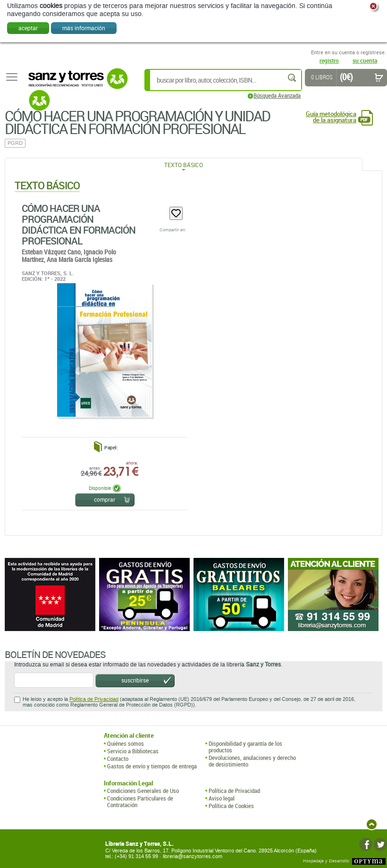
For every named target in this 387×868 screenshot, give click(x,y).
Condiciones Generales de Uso (143, 791)
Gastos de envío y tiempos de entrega (152, 766)
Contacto (118, 758)
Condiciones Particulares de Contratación (140, 802)
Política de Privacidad (94, 699)
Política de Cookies (231, 806)
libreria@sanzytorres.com (193, 856)
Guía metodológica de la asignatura (331, 117)
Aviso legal (222, 798)
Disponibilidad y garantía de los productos (245, 747)
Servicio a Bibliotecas (133, 751)
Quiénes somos (126, 743)
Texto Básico (184, 165)
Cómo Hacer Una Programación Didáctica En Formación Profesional (79, 224)
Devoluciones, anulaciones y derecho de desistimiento (252, 761)
